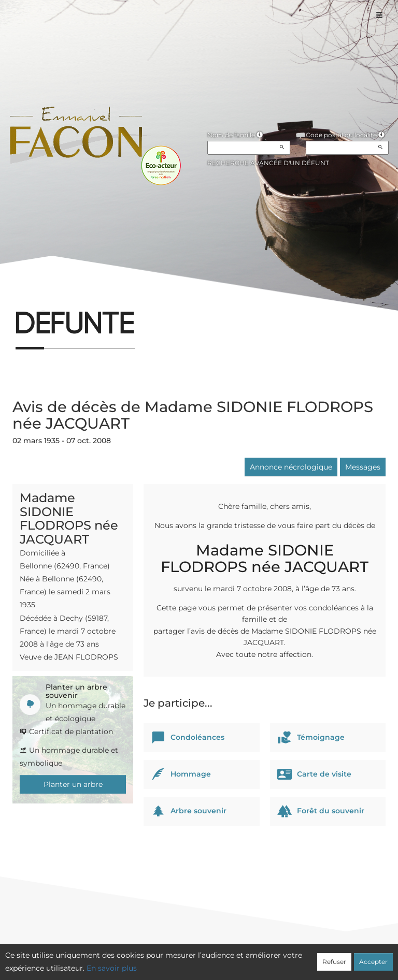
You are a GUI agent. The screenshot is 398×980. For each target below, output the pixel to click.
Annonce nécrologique (291, 467)
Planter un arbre (73, 784)
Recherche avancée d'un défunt (268, 163)
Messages (363, 467)
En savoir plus (112, 968)
